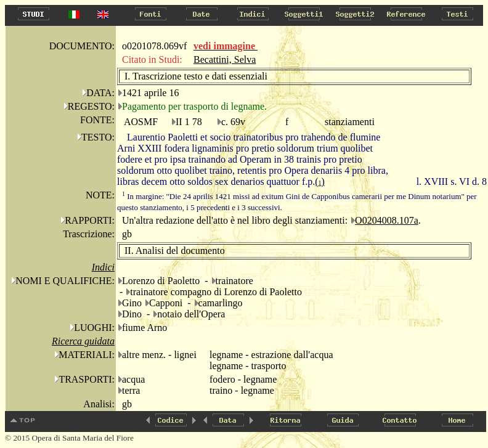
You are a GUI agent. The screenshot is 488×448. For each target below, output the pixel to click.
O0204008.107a (387, 220)
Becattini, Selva (225, 59)
